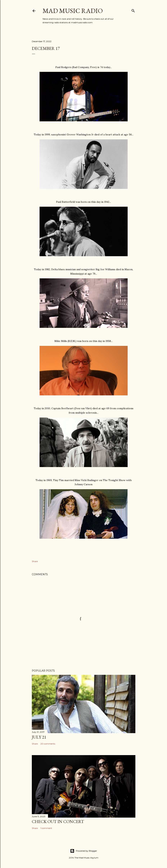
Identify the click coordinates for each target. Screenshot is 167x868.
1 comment (46, 828)
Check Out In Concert (58, 821)
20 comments (48, 744)
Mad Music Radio (73, 11)
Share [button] (35, 561)
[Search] (133, 10)
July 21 (39, 737)
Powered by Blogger (84, 851)
